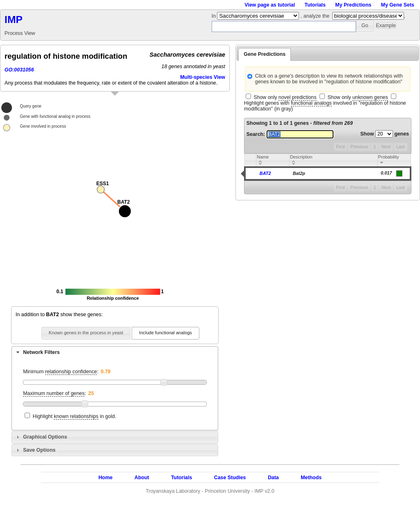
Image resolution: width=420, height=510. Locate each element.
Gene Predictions (265, 54)
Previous (359, 147)
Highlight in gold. (75, 417)
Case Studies (230, 478)
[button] (365, 26)
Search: (290, 134)
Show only (285, 98)
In (215, 16)
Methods (311, 478)
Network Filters (41, 352)
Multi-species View (203, 77)
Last (401, 147)
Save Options (39, 450)
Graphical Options (45, 437)
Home (105, 478)
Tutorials (315, 5)
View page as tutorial (270, 5)
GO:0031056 (19, 70)
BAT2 (265, 173)
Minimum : (61, 372)
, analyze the (315, 16)
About (142, 478)
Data (273, 478)
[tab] (115, 352)
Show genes (385, 134)
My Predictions (353, 5)
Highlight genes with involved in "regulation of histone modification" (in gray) (325, 106)
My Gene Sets (398, 5)
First (340, 147)
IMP (14, 20)
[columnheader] (273, 160)
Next (386, 147)
